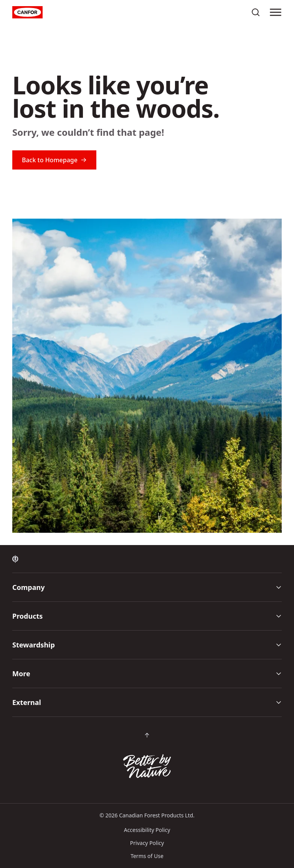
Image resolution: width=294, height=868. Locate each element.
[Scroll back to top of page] (147, 735)
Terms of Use (147, 856)
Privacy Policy (147, 843)
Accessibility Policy (147, 830)
